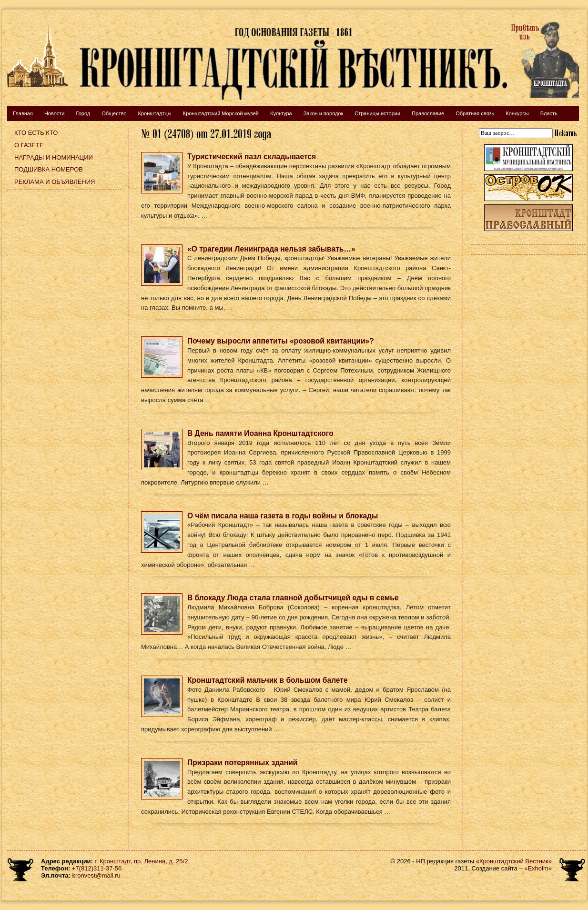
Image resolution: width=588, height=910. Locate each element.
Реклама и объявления (55, 182)
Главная (23, 113)
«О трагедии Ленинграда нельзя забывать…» (271, 249)
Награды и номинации (54, 157)
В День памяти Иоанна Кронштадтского (260, 433)
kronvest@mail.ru (96, 875)
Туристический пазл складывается (252, 157)
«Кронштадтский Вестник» (514, 861)
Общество (114, 113)
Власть (549, 113)
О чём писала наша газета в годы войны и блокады (283, 516)
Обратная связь (475, 113)
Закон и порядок (324, 113)
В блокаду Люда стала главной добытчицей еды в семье (293, 598)
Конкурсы (517, 113)
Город (83, 113)
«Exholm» (538, 868)
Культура (281, 113)
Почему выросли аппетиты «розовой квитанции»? (281, 341)
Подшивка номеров (49, 169)
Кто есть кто (36, 133)
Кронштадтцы (155, 113)
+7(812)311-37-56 (97, 868)
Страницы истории (377, 113)
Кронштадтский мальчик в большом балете (268, 680)
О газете (29, 145)
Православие (428, 113)
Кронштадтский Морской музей (221, 113)
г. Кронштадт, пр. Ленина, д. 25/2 (142, 861)
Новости (55, 113)
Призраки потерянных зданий (242, 763)
